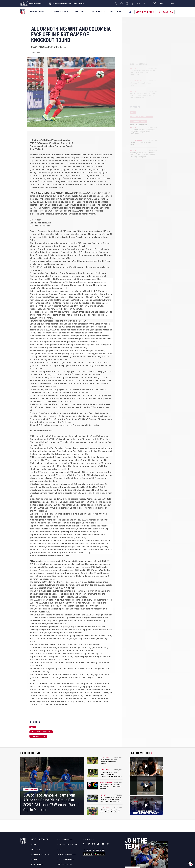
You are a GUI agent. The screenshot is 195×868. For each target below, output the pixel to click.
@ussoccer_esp (58, 170)
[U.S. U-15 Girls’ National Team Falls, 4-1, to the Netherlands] (93, 811)
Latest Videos (141, 753)
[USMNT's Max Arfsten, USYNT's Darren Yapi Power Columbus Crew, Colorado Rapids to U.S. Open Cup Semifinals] (93, 798)
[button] (130, 12)
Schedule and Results (40, 223)
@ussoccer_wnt (38, 170)
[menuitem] (38, 12)
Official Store (166, 12)
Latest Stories (33, 753)
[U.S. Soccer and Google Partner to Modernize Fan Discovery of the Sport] (93, 786)
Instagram (35, 173)
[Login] (173, 3)
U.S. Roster (35, 220)
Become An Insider (145, 12)
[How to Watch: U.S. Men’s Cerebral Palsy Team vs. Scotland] (93, 761)
